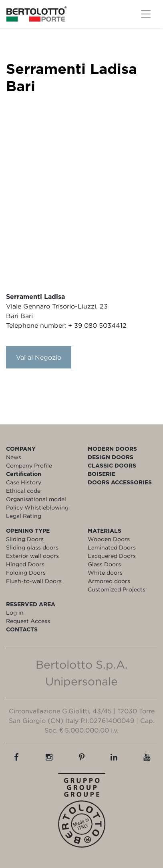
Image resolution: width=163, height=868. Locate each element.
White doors (105, 572)
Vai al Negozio (39, 357)
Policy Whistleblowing (37, 507)
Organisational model (36, 499)
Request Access (28, 621)
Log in (15, 612)
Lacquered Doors (112, 556)
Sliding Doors (25, 539)
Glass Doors (104, 564)
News (14, 457)
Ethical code (23, 491)
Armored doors (109, 581)
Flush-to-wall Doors (34, 581)
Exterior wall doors (32, 556)
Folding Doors (26, 572)
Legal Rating (24, 516)
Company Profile (29, 465)
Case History (24, 482)
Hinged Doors (25, 564)
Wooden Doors (109, 539)
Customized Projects (117, 589)
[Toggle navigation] (146, 14)
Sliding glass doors (32, 547)
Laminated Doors (112, 547)
